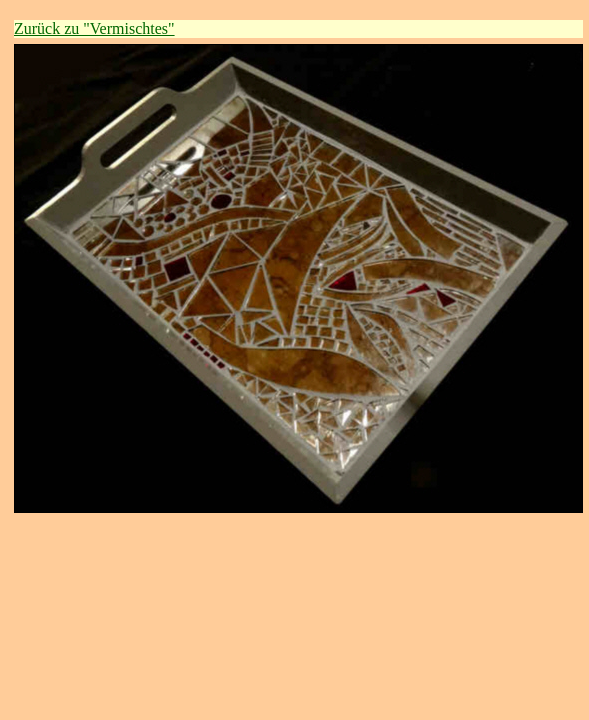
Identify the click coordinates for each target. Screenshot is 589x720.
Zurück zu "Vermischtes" (94, 28)
